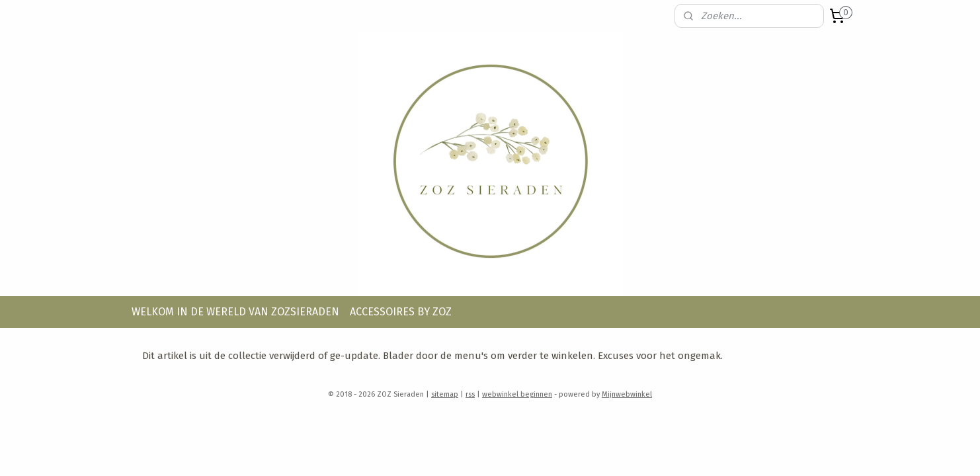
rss (470, 394)
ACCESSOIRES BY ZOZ (401, 312)
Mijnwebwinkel (627, 394)
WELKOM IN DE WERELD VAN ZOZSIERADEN (235, 312)
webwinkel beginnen (517, 394)
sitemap (445, 394)
